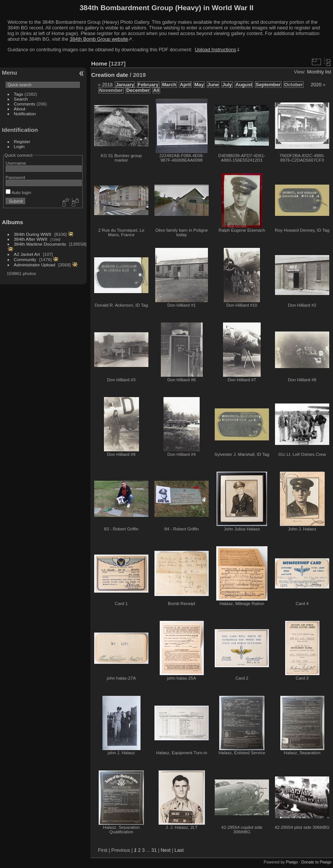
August (244, 85)
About (20, 109)
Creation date (110, 75)
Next (166, 850)
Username (16, 163)
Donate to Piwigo (316, 862)
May (199, 85)
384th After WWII (31, 239)
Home (99, 63)
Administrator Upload (35, 265)
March (169, 85)
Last (179, 850)
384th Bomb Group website (99, 39)
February (148, 85)
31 (154, 850)
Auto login (18, 192)
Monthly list (319, 72)
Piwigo (292, 862)
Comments (25, 104)
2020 (316, 85)
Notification (25, 114)
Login (19, 146)
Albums (12, 222)
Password (15, 177)
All (156, 90)
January (125, 85)
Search (21, 99)
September (268, 85)
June (213, 85)
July (227, 85)
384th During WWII (33, 234)
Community (25, 259)
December (138, 90)
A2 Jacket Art (27, 254)
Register (22, 141)
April (185, 85)
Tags (19, 94)
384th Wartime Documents (40, 244)
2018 (107, 85)
